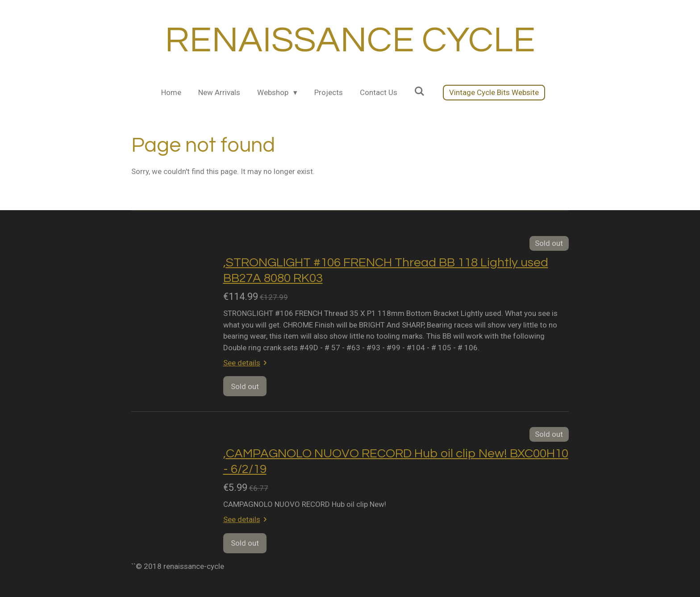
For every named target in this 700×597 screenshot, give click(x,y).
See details (247, 363)
